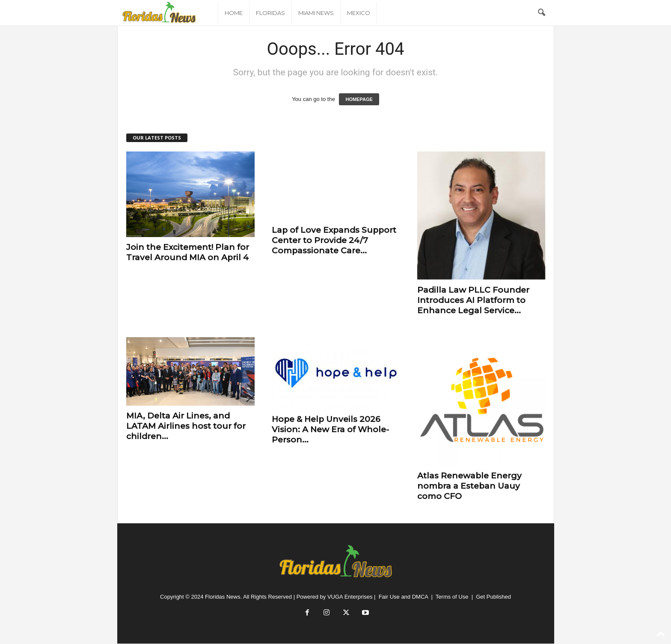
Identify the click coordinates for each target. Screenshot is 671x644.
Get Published (493, 597)
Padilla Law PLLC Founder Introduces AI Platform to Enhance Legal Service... (473, 300)
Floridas (270, 13)
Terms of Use (452, 597)
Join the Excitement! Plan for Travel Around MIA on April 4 (188, 252)
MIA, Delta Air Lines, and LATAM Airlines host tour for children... (186, 426)
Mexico (359, 13)
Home (234, 13)
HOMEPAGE (359, 99)
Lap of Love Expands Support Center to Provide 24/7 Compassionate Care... (334, 240)
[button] (541, 13)
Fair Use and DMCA (404, 597)
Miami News (316, 13)
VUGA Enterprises (350, 597)
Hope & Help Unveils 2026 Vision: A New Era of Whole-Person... (330, 429)
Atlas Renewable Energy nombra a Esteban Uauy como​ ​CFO (469, 486)
